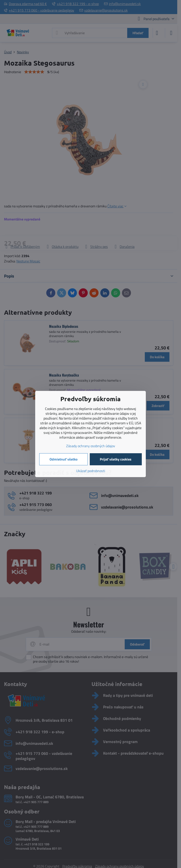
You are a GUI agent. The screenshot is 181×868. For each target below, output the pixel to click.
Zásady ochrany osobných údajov (91, 446)
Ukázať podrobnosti (91, 471)
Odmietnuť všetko (63, 459)
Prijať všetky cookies (116, 459)
